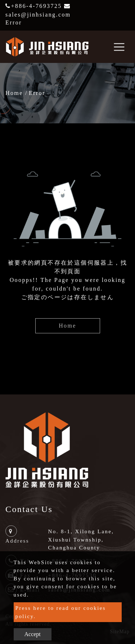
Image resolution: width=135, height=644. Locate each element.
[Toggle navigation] (119, 47)
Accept (33, 634)
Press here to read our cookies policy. (61, 612)
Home (14, 93)
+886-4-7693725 (34, 6)
